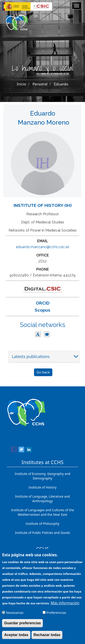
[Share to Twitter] (21, 450)
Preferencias (56, 616)
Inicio (21, 84)
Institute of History (42, 487)
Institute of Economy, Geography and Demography (42, 476)
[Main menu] (77, 6)
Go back (43, 372)
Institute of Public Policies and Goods (42, 533)
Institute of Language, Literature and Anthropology (43, 499)
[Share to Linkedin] (29, 450)
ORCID (43, 303)
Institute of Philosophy (42, 524)
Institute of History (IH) (43, 205)
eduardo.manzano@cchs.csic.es (43, 247)
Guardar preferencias (22, 627)
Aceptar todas (16, 638)
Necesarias (15, 616)
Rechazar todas (47, 638)
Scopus (42, 310)
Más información (65, 607)
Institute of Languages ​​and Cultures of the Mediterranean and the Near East (43, 512)
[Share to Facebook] (14, 450)
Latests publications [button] (31, 356)
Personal (40, 84)
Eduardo (61, 84)
